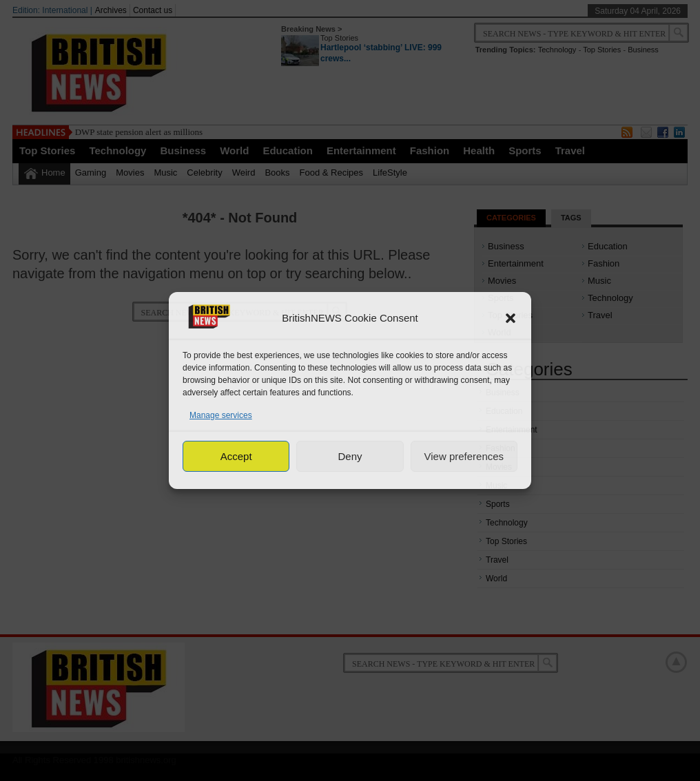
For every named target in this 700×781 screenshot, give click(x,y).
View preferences (464, 456)
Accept (236, 456)
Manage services (221, 415)
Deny (350, 456)
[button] (511, 318)
